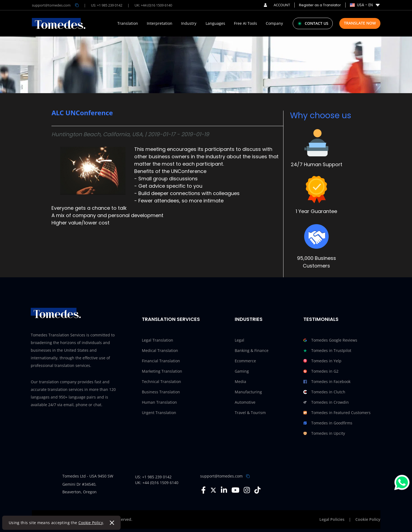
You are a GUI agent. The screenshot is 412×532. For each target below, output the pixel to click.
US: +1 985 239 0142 (107, 5)
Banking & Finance (252, 350)
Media (240, 381)
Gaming (242, 371)
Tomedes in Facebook (327, 382)
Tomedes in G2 (321, 371)
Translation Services (171, 319)
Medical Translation (160, 350)
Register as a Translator (320, 5)
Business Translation (161, 392)
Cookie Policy (91, 523)
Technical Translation (161, 381)
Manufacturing (248, 392)
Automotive (245, 402)
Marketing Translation (162, 371)
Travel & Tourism (250, 413)
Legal (239, 340)
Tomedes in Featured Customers (337, 413)
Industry (189, 23)
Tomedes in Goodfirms (328, 423)
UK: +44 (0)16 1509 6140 (153, 5)
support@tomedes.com (221, 476)
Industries (249, 319)
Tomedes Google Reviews (330, 340)
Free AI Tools (245, 23)
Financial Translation (161, 361)
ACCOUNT (277, 5)
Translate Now (360, 23)
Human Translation (159, 402)
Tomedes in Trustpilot (327, 351)
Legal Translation (158, 340)
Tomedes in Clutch (324, 392)
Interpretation (160, 23)
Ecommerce (245, 361)
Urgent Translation (159, 413)
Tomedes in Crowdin (326, 402)
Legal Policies (332, 519)
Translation (128, 23)
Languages (215, 23)
